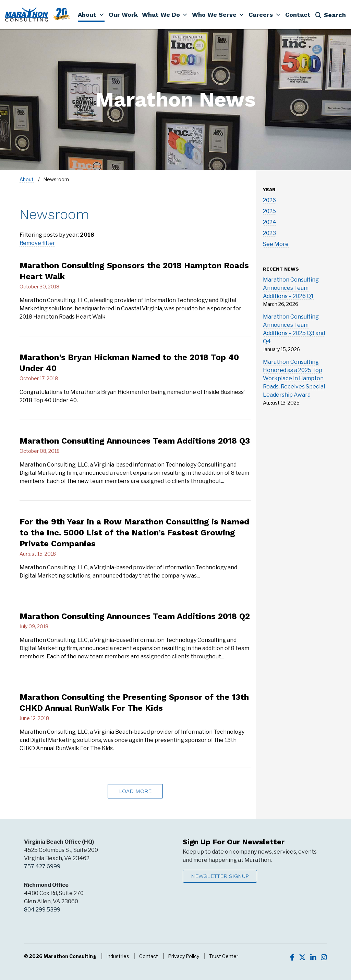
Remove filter (37, 243)
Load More (135, 791)
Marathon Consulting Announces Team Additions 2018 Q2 (135, 616)
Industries (118, 956)
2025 (269, 211)
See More (276, 244)
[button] (91, 14)
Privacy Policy (184, 956)
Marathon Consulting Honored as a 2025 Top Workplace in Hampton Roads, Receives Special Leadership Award (294, 378)
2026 (269, 200)
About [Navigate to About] (27, 179)
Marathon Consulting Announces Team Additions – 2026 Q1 (291, 288)
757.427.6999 (42, 866)
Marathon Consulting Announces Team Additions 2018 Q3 (135, 441)
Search (330, 15)
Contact (149, 956)
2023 (269, 233)
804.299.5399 (42, 910)
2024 (270, 222)
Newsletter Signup (220, 876)
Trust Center (224, 956)
